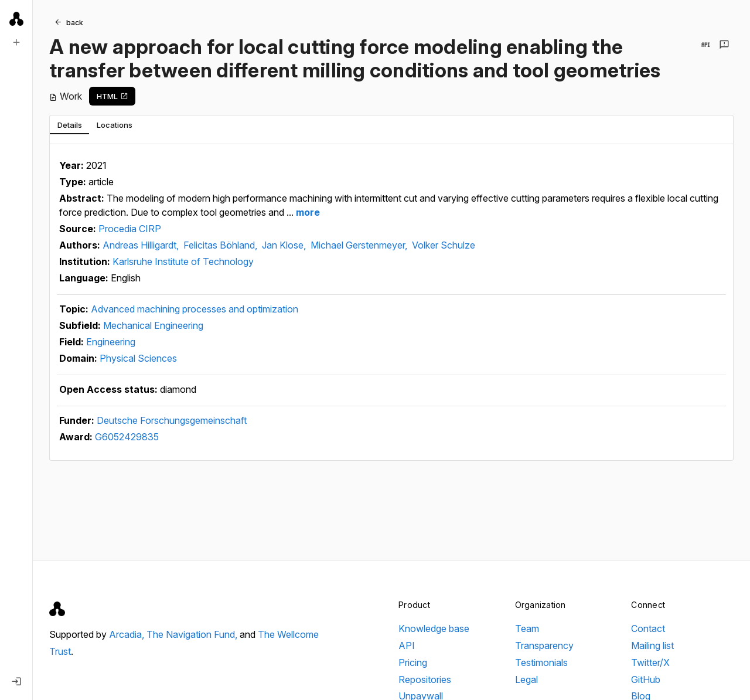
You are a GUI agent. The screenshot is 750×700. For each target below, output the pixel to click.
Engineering (111, 342)
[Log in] (16, 681)
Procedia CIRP (130, 229)
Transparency (544, 645)
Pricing (413, 662)
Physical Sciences (138, 358)
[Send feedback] (724, 45)
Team (527, 628)
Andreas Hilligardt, (142, 245)
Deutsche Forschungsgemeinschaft (172, 420)
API (407, 645)
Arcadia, (128, 634)
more (307, 212)
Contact (648, 628)
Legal (526, 679)
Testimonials (541, 662)
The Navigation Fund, (193, 634)
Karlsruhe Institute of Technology (183, 261)
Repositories (425, 679)
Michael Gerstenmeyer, (360, 245)
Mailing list (652, 645)
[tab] (69, 125)
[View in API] (705, 45)
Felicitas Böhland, (221, 245)
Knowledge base (434, 628)
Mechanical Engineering (153, 325)
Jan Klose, (285, 245)
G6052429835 (127, 437)
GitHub (646, 679)
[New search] (16, 42)
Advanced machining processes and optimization (195, 309)
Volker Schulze (444, 245)
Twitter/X (650, 662)
